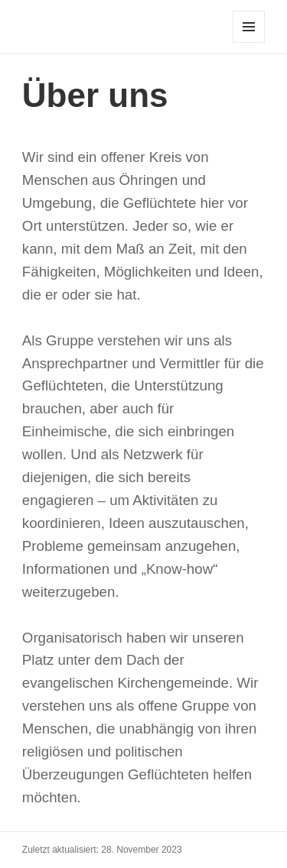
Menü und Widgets (249, 42)
